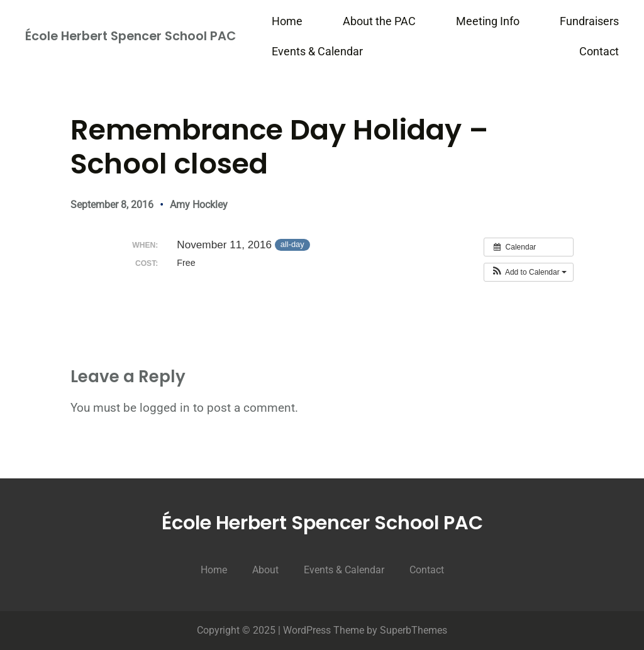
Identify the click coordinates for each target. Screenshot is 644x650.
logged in (165, 408)
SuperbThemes (414, 630)
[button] (529, 272)
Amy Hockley (199, 205)
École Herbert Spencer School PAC (130, 36)
